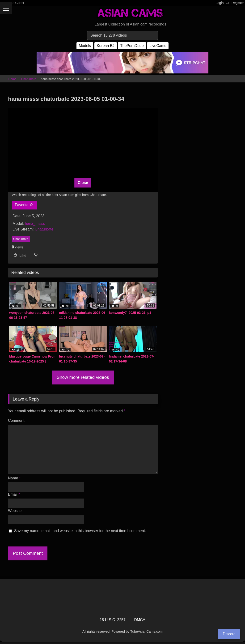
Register (238, 3)
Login (220, 3)
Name (14, 478)
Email (14, 494)
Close (83, 183)
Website (15, 511)
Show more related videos (83, 377)
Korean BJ (106, 46)
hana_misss (35, 224)
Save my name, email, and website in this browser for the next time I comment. (80, 531)
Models (85, 46)
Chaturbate (29, 79)
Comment (16, 420)
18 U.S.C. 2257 (113, 620)
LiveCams (158, 46)
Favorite (24, 205)
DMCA (140, 620)
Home (13, 79)
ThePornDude (132, 46)
